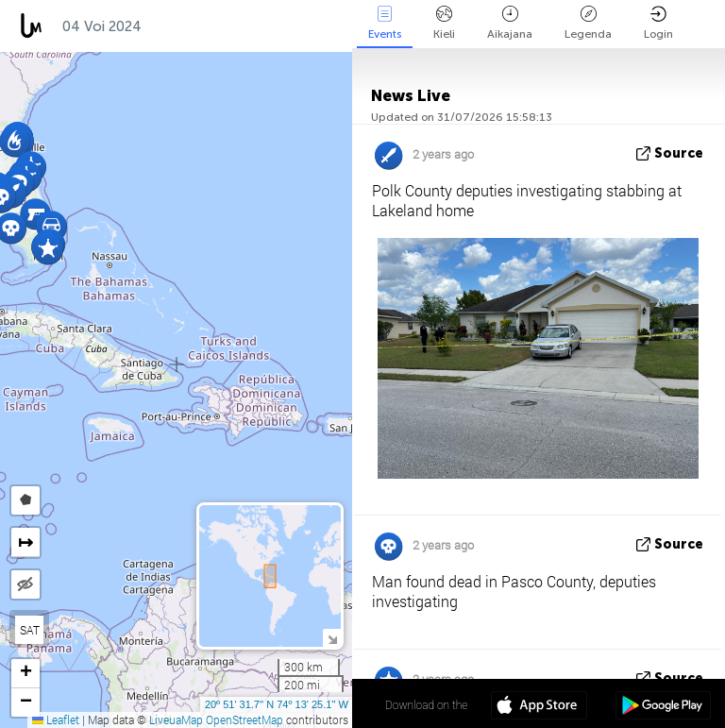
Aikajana (510, 23)
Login (658, 23)
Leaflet (56, 720)
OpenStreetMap (244, 720)
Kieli (444, 23)
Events (385, 23)
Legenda (588, 23)
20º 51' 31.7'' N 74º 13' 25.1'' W (277, 704)
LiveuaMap (176, 720)
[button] (48, 249)
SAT (30, 630)
